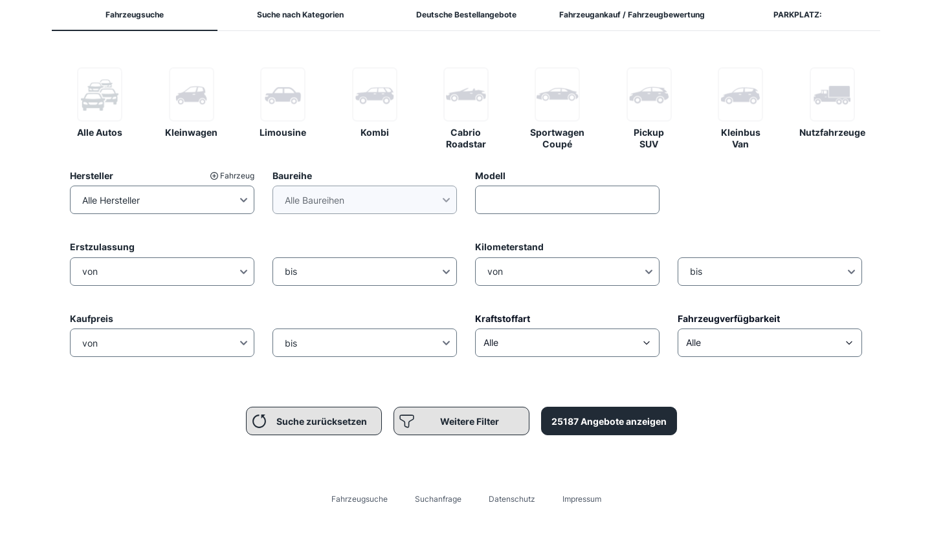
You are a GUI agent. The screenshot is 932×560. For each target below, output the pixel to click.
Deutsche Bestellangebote (466, 15)
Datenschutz (512, 499)
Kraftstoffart (503, 318)
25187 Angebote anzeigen (609, 421)
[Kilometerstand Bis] (770, 272)
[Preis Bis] (365, 343)
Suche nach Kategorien (300, 15)
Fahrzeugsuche (135, 15)
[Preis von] (162, 343)
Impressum (582, 499)
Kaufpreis (92, 318)
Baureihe (292, 176)
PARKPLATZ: (798, 15)
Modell (490, 176)
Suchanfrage (438, 499)
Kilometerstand (509, 247)
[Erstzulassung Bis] (365, 272)
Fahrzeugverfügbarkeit (729, 318)
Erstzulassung (102, 247)
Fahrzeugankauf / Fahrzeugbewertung (632, 15)
